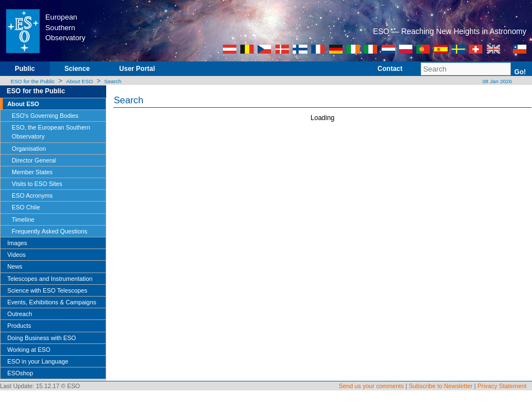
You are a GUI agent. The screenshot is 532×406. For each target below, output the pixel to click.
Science (77, 69)
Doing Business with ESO (42, 338)
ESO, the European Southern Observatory (51, 132)
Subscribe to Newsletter (441, 386)
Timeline (23, 219)
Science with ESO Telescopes (47, 290)
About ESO (79, 81)
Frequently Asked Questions (49, 231)
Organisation (29, 149)
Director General (34, 160)
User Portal (137, 69)
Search (113, 81)
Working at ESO (29, 350)
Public (25, 69)
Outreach (20, 314)
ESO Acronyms (32, 195)
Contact (390, 69)
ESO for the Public (33, 81)
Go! (520, 72)
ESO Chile (26, 207)
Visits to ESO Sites (37, 184)
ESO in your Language (38, 361)
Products (19, 326)
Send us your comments (371, 386)
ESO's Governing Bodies (45, 116)
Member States (32, 172)
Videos (16, 255)
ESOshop (20, 373)
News (15, 266)
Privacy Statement (502, 386)
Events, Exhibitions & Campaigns (52, 302)
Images (17, 243)
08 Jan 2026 (497, 81)
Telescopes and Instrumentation (50, 279)
